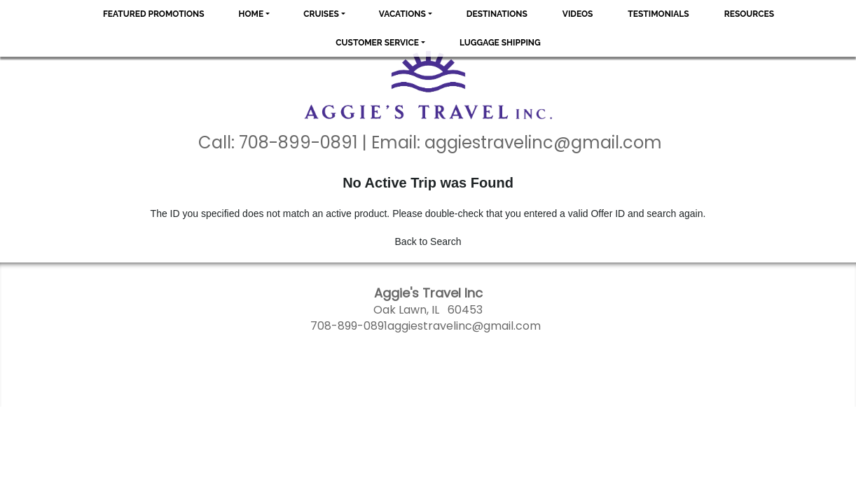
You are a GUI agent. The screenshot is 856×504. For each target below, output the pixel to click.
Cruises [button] (321, 14)
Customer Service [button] (377, 43)
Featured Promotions (154, 14)
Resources (749, 14)
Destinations (497, 14)
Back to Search (428, 241)
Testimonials (658, 14)
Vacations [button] (402, 14)
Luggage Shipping (500, 43)
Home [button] (251, 14)
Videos (578, 14)
